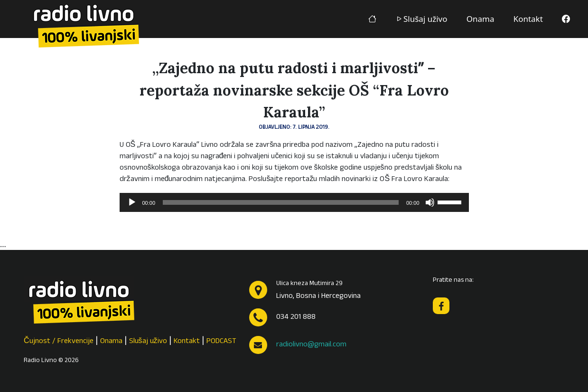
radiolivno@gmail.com (311, 345)
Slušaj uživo (421, 19)
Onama (481, 19)
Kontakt (528, 19)
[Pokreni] (132, 202)
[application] (294, 202)
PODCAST (221, 342)
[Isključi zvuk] (430, 202)
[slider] (281, 202)
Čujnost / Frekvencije (59, 342)
